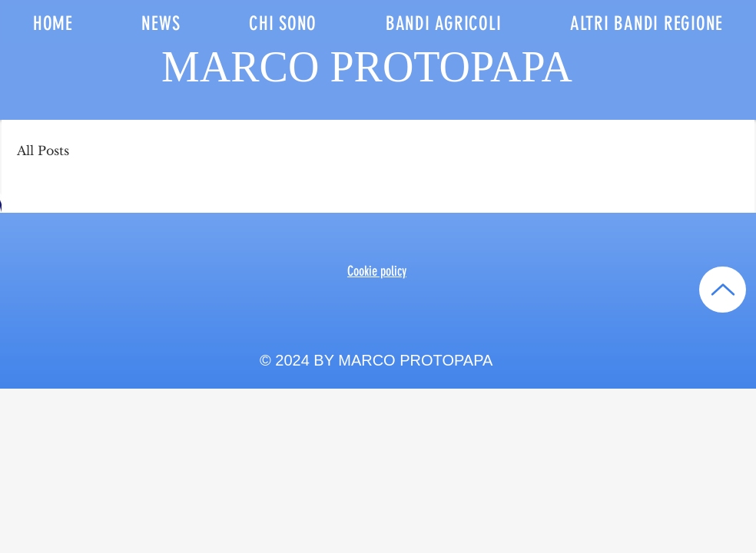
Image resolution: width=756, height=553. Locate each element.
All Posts (43, 151)
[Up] (723, 290)
